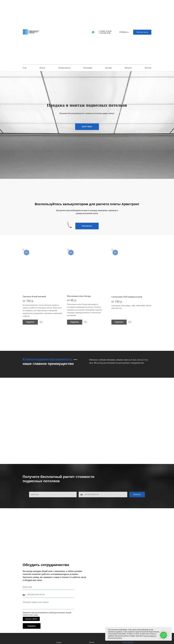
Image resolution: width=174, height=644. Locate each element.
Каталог (42, 68)
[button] (142, 32)
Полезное (148, 68)
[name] (48, 587)
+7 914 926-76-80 (104, 33)
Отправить (32, 626)
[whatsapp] (93, 32)
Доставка (109, 68)
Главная (59, 642)
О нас (25, 68)
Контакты (128, 68)
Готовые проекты (64, 68)
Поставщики (88, 68)
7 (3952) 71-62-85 (106, 31)
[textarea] (48, 605)
